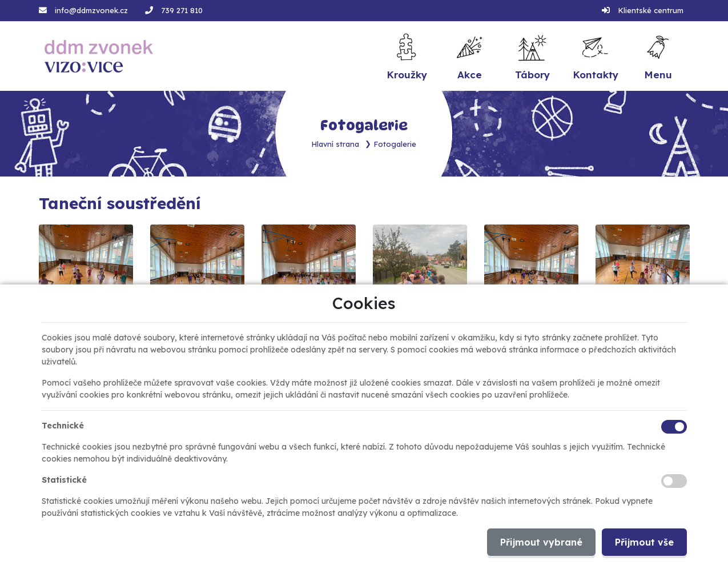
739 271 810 (182, 10)
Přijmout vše (644, 542)
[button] (658, 56)
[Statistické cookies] (674, 481)
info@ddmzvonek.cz (91, 10)
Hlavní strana (335, 144)
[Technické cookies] (674, 427)
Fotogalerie (395, 144)
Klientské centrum (651, 10)
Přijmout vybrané (541, 542)
